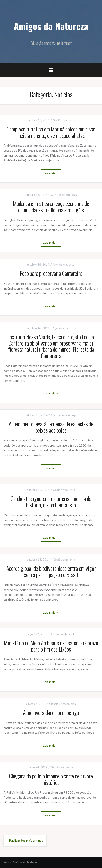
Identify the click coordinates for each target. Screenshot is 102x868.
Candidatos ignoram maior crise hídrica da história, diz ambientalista (51, 502)
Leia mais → (51, 173)
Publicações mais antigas (26, 840)
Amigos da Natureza (51, 26)
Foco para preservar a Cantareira (51, 273)
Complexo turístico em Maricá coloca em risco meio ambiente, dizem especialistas (51, 132)
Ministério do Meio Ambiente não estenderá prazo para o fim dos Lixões (51, 646)
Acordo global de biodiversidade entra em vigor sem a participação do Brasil (51, 571)
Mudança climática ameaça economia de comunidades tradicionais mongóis (51, 207)
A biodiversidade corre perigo (51, 712)
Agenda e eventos (64, 265)
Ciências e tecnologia (64, 195)
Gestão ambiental (64, 120)
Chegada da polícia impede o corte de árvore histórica (51, 779)
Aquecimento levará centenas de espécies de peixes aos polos (51, 427)
